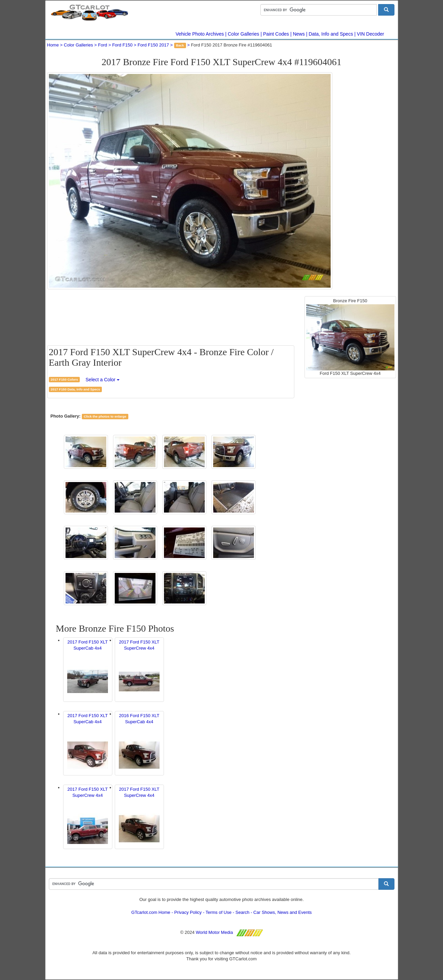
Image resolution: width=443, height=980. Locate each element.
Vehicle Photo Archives (200, 34)
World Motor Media (215, 932)
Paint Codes (276, 34)
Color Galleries (244, 34)
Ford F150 (122, 45)
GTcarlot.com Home (151, 912)
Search (243, 912)
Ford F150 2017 (153, 45)
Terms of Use (218, 912)
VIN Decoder (370, 34)
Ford (103, 45)
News (299, 34)
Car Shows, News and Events (282, 912)
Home (53, 45)
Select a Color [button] (103, 380)
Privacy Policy (188, 912)
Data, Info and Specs (331, 34)
